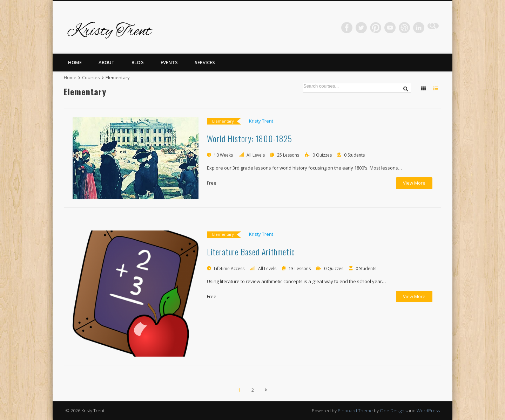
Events (169, 62)
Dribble (404, 28)
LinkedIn (419, 28)
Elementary (223, 121)
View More (414, 183)
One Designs (393, 411)
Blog (138, 62)
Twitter (361, 28)
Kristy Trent (261, 121)
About (107, 62)
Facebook (347, 28)
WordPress (428, 411)
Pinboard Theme (355, 411)
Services (205, 62)
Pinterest (376, 28)
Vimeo (390, 28)
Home (75, 62)
